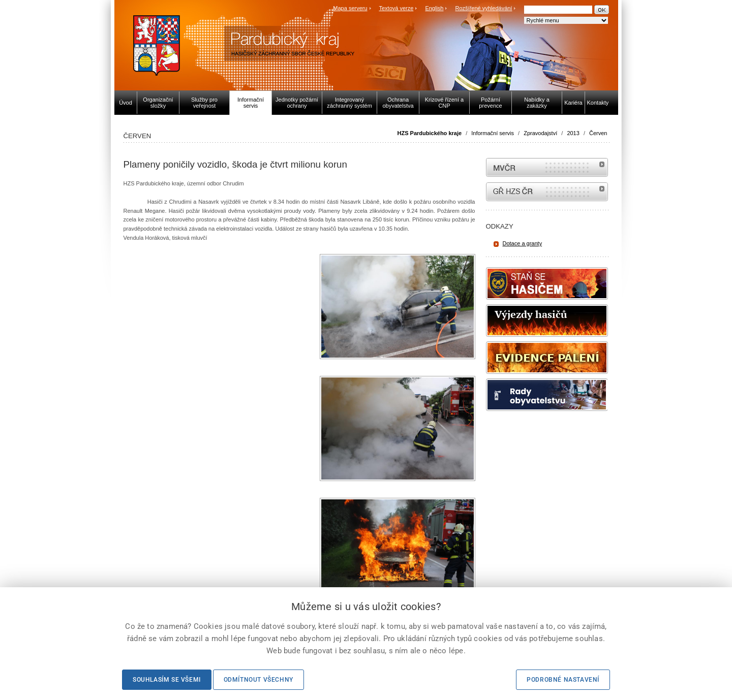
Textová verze (396, 8)
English (434, 8)
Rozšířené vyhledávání (484, 8)
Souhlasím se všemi (167, 680)
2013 (573, 133)
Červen (598, 133)
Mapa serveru (350, 8)
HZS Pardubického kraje (430, 133)
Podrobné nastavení (563, 680)
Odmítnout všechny (258, 680)
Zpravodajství (540, 133)
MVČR (547, 167)
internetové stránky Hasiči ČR (547, 192)
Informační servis (493, 133)
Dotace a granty (523, 243)
